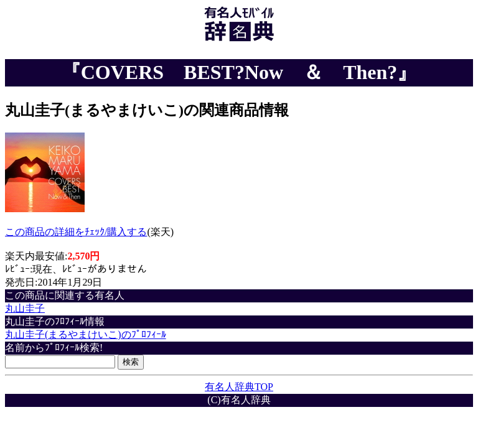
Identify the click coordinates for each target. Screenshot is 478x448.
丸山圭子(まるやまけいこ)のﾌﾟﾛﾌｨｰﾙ (86, 334)
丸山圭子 (25, 308)
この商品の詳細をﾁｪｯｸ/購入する (76, 232)
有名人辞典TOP (239, 387)
